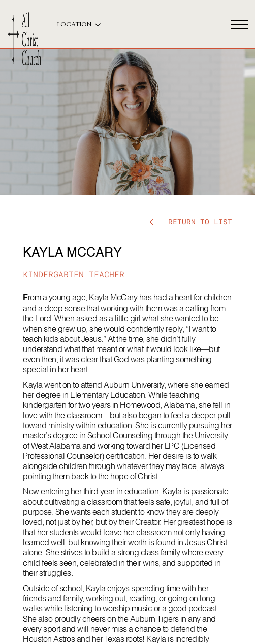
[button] (191, 222)
